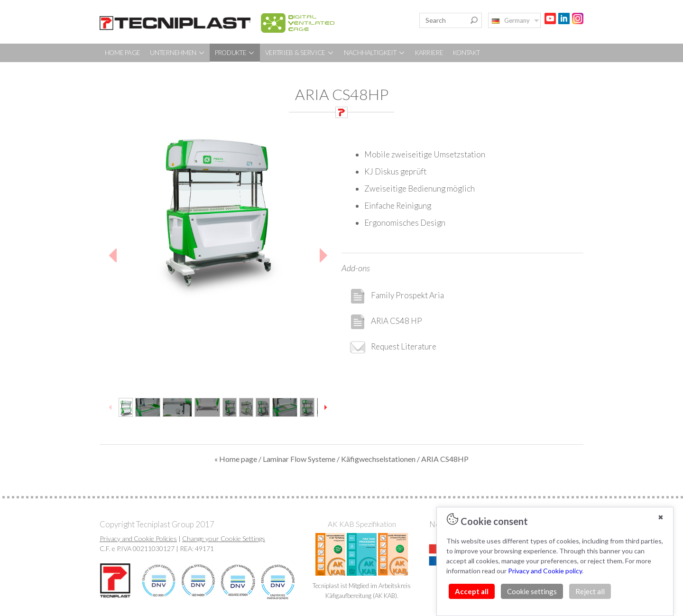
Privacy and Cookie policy (545, 571)
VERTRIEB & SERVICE (300, 53)
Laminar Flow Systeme (299, 459)
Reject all (590, 591)
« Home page (236, 459)
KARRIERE (429, 53)
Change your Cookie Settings (224, 538)
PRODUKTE (235, 53)
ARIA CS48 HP (386, 322)
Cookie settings (532, 591)
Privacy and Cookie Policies (138, 538)
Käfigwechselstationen (378, 459)
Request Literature (393, 347)
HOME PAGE (123, 53)
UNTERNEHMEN (177, 53)
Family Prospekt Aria (397, 296)
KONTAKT (466, 53)
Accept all (472, 591)
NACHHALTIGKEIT (375, 53)
